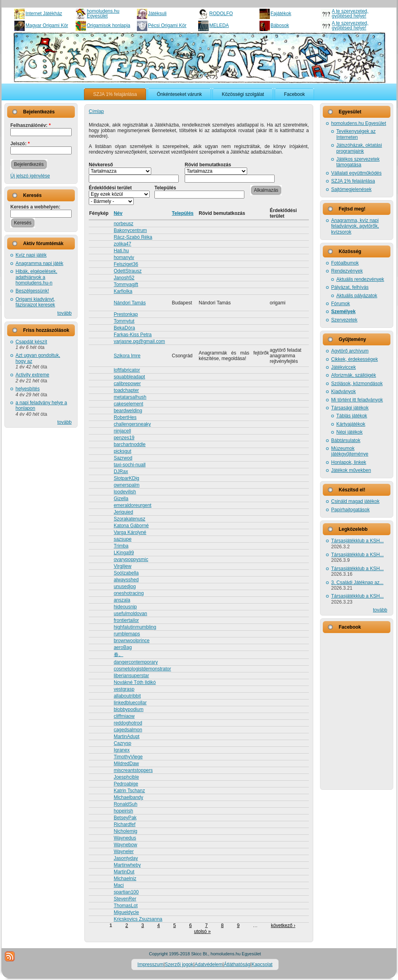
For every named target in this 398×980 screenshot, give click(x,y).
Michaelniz (125, 879)
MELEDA (219, 25)
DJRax (121, 471)
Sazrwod (123, 458)
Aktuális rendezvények (360, 279)
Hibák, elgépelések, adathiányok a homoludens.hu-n (36, 277)
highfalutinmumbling (135, 627)
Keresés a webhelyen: (35, 207)
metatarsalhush (130, 397)
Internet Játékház (44, 14)
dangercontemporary (136, 662)
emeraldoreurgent (133, 505)
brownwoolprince (132, 641)
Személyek (343, 312)
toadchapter (126, 390)
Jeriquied (124, 512)
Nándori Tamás (130, 303)
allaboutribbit (127, 696)
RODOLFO (221, 14)
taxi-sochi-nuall (130, 465)
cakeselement (129, 404)
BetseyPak (125, 818)
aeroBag (123, 647)
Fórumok (340, 304)
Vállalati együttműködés (356, 173)
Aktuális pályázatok (357, 296)
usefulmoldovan (131, 614)
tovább (64, 313)
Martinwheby (127, 865)
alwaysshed (126, 580)
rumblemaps (127, 634)
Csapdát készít (31, 342)
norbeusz (124, 224)
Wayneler (124, 851)
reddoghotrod (128, 723)
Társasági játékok (350, 408)
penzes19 (124, 438)
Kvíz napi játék (31, 255)
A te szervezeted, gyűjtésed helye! (350, 14)
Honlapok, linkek (349, 462)
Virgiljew (123, 566)
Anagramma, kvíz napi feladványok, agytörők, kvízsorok (355, 226)
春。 (119, 655)
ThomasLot (126, 906)
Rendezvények (347, 271)
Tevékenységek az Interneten (356, 134)
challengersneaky (132, 424)
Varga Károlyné (130, 532)
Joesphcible (126, 777)
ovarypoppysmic (131, 559)
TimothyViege (128, 757)
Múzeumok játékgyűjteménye (350, 451)
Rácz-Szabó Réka (133, 237)
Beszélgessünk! (32, 291)
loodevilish (125, 492)
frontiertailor (126, 620)
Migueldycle (126, 912)
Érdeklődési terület (110, 188)
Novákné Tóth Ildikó (135, 682)
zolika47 (123, 244)
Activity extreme (32, 375)
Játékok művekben (351, 470)
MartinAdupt (127, 736)
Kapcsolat (262, 964)
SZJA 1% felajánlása (353, 181)
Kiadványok (343, 392)
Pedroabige (126, 784)
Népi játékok (349, 432)
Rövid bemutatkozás (208, 165)
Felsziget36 (126, 264)
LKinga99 (124, 553)
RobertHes (125, 417)
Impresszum (150, 964)
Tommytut (124, 321)
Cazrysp (123, 743)
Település (165, 188)
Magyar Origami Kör (47, 25)
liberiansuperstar (132, 676)
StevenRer (125, 899)
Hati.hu (121, 251)
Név (118, 213)
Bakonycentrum (130, 230)
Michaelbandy (129, 797)
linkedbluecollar (130, 703)
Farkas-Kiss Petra (133, 335)
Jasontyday (126, 858)
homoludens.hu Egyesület (103, 14)
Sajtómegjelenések (351, 189)
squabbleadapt (130, 377)
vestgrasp (124, 689)
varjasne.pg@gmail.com (139, 341)
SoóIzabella (126, 573)
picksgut (123, 451)
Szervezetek (344, 320)
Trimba (121, 546)
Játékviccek (343, 367)
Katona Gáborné (131, 526)
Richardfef (125, 824)
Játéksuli (157, 14)
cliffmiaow (124, 716)
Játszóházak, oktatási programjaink (359, 148)
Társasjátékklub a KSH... (357, 541)
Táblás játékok (352, 416)
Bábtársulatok (346, 440)
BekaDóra (124, 328)
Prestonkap (126, 314)
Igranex (122, 750)
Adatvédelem (209, 964)
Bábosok (280, 25)
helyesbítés (28, 389)
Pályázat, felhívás (350, 287)
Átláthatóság (237, 964)
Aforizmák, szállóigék (354, 375)
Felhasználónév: (30, 125)
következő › (283, 925)
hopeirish (124, 811)
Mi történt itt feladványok (357, 400)
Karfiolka (123, 291)
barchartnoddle (130, 444)
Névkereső (101, 165)
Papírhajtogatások (350, 510)
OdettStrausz (128, 271)
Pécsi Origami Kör (167, 25)
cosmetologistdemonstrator (142, 669)
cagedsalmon (128, 730)
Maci (119, 885)
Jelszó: (20, 144)
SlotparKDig (127, 478)
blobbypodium (129, 709)
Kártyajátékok (351, 424)
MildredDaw (126, 764)
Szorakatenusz (130, 519)
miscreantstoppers (133, 770)
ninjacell (122, 431)
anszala (122, 600)
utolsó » (202, 931)
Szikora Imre (127, 356)
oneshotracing (129, 593)
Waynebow (126, 845)
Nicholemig (126, 831)
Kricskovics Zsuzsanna (138, 919)
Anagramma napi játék (39, 263)
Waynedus (125, 838)
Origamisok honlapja (108, 25)
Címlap (96, 111)
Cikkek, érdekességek (354, 359)
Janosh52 (124, 278)
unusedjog (125, 586)
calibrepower (127, 384)
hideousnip (125, 607)
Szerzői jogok (179, 964)
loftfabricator (127, 370)
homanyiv (124, 257)
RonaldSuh (126, 804)
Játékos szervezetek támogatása (358, 162)
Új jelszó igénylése (30, 176)
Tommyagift (126, 284)
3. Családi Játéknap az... (357, 583)
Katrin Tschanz (130, 791)
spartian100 (126, 892)
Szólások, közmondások (357, 384)
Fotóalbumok (345, 263)
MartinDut (124, 872)
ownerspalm (127, 485)
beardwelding (128, 411)
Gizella (121, 499)
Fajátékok (281, 14)
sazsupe (123, 539)
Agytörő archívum (350, 351)
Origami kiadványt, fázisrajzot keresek (35, 302)
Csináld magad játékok (355, 501)
